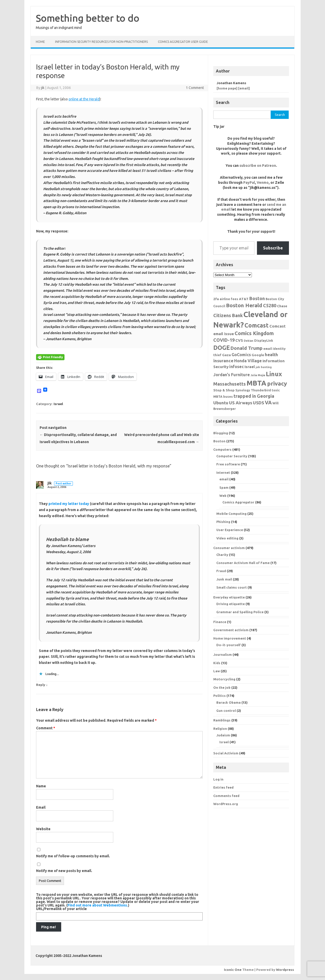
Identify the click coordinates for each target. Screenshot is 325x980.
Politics (220, 696)
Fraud (221, 571)
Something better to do (88, 18)
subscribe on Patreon (258, 166)
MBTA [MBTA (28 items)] (256, 383)
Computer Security (232, 456)
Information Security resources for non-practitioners (101, 42)
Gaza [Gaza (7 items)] (226, 355)
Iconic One (233, 970)
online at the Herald (84, 99)
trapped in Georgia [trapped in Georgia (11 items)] (254, 396)
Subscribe (273, 248)
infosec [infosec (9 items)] (237, 367)
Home (40, 42)
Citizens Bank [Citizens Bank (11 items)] (228, 315)
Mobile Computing (231, 514)
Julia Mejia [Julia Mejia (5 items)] (258, 375)
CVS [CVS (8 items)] (239, 340)
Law (217, 671)
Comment (46, 728)
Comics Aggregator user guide (183, 42)
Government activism (231, 630)
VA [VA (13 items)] (268, 403)
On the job (222, 687)
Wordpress (285, 970)
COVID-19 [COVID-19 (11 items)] (224, 340)
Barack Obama (229, 702)
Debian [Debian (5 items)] (249, 341)
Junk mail (224, 579)
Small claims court (232, 587)
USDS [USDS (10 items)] (258, 403)
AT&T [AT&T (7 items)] (244, 299)
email (224, 479)
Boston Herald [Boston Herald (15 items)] (244, 305)
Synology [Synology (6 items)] (243, 390)
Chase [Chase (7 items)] (282, 306)
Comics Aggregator (238, 502)
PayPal (249, 183)
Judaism (223, 735)
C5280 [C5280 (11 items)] (270, 305)
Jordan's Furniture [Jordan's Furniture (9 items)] (232, 375)
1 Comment (195, 88)
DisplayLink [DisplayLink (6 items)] (264, 340)
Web (223, 496)
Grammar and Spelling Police (240, 612)
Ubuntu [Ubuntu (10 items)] (221, 403)
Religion (220, 729)
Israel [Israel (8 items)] (250, 367)
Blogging (221, 433)
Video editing (227, 538)
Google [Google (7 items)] (258, 355)
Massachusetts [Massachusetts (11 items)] (230, 384)
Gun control (226, 711)
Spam (224, 487)
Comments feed (226, 796)
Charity (222, 555)
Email (41, 807)
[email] (244, 88)
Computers (222, 449)
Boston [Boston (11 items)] (257, 298)
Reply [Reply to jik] (41, 685)
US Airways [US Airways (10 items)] (241, 403)
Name (41, 786)
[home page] (227, 88)
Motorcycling (224, 679)
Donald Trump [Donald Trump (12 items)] (247, 348)
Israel (58, 404)
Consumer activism (229, 548)
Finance (220, 622)
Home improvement (230, 638)
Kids (217, 663)
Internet (223, 473)
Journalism (223, 655)
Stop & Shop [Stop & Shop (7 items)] (224, 390)
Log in (218, 779)
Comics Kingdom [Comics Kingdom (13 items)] (254, 333)
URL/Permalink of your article (61, 909)
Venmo (263, 183)
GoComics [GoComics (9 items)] (241, 355)
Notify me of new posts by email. (64, 871)
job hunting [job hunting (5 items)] (264, 367)
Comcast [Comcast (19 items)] (257, 325)
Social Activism (226, 753)
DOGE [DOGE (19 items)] (222, 348)
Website (43, 829)
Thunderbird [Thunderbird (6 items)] (261, 390)
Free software (228, 464)
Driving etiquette (231, 604)
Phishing (223, 522)
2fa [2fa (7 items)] (216, 299)
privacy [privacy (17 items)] (277, 383)
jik (43, 88)
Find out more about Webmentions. (98, 905)
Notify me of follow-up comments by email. (73, 856)
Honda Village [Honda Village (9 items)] (248, 361)
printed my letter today (69, 504)
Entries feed (223, 787)
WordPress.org (226, 804)
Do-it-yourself (229, 645)
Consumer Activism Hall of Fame (243, 563)
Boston (219, 441)
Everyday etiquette (229, 597)
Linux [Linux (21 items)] (274, 374)
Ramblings (222, 720)
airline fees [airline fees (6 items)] (229, 299)
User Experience (230, 530)
